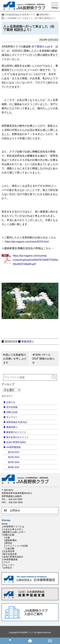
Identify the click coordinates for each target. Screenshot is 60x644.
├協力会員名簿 (9, 554)
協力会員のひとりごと (17, 437)
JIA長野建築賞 (13, 447)
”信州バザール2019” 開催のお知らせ (43, 359)
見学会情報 (12, 407)
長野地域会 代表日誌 (17, 422)
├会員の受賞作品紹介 (12, 557)
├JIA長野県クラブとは (13, 527)
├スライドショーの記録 (16, 546)
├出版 (7, 538)
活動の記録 (12, 412)
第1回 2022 (14, 452)
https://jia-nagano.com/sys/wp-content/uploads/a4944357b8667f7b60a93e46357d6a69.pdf (35, 260)
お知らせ (11, 402)
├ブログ (6, 562)
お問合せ (12, 510)
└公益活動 (9, 548)
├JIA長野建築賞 (10, 559)
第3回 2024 (14, 462)
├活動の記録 (8, 535)
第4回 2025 (14, 467)
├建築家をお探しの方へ (14, 532)
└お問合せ (7, 568)
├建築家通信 (10, 540)
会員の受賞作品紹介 (16, 442)
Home (5, 524)
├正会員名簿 (8, 551)
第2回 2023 (14, 457)
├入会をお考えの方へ (12, 529)
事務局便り (28, 342)
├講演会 (8, 543)
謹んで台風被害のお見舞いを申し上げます (15, 359)
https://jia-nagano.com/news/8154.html (27, 242)
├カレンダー (8, 565)
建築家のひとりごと (16, 432)
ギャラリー (12, 417)
